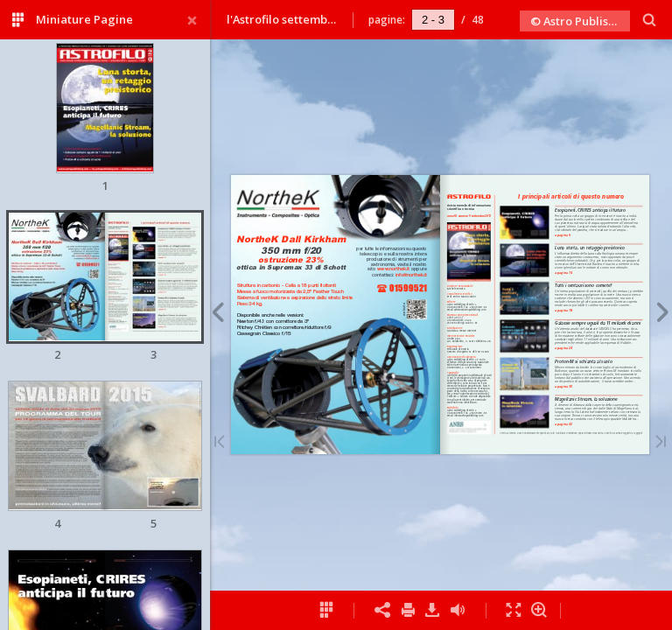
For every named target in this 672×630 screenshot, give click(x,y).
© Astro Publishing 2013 (580, 21)
